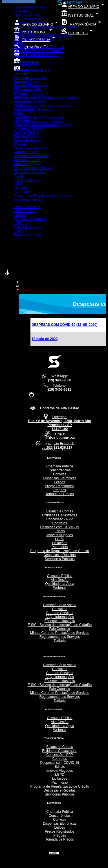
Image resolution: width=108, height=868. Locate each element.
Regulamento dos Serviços (34, 39)
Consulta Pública (26, 62)
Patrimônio (22, 121)
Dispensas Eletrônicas (30, 148)
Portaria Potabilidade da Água (36, 55)
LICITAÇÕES (78, 33)
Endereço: (60, 423)
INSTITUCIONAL (81, 16)
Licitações (21, 117)
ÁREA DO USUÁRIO (83, 7)
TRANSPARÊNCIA (82, 24)
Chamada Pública (27, 136)
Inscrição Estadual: (60, 446)
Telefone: (59, 388)
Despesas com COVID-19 (33, 97)
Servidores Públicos (28, 129)
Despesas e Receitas (29, 101)
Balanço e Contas (27, 82)
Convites (20, 144)
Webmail (20, 74)
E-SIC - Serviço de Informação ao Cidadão (46, 27)
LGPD (18, 113)
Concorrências (24, 140)
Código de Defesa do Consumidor (39, 51)
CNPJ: (60, 436)
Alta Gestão (22, 66)
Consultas (21, 11)
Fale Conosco (24, 31)
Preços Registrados (28, 156)
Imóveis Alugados (27, 109)
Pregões (20, 160)
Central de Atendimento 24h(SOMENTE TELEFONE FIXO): (59, 399)
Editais (19, 105)
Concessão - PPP (27, 89)
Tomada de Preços (28, 164)
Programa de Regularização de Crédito (43, 125)
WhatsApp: (59, 378)
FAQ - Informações (28, 19)
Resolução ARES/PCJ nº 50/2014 (39, 47)
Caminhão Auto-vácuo (30, 7)
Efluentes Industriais (29, 23)
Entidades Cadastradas (31, 85)
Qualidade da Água (28, 70)
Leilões (19, 152)
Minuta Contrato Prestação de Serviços (43, 35)
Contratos (21, 93)
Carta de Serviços (27, 15)
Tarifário (20, 43)
